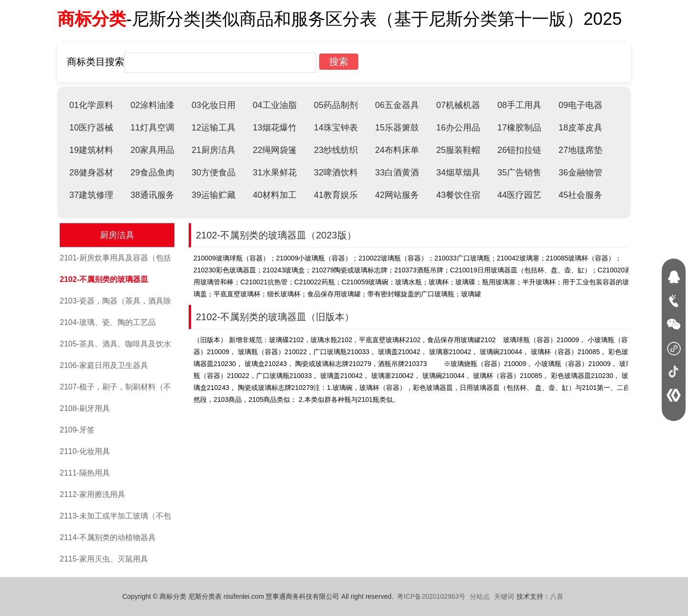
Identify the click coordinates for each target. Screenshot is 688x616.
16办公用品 (458, 128)
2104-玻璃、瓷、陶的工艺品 (108, 322)
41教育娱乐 (336, 195)
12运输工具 (214, 128)
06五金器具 (397, 105)
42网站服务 (397, 195)
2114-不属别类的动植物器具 (108, 537)
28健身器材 (91, 173)
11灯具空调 (152, 128)
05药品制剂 (336, 105)
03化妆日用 (214, 105)
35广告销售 (519, 173)
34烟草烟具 (458, 173)
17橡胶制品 (519, 128)
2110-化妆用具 (85, 451)
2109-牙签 (77, 430)
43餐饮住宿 (458, 195)
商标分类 (92, 19)
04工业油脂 (275, 105)
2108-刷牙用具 (85, 408)
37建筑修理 (91, 195)
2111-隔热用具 (85, 473)
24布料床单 (397, 150)
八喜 (557, 596)
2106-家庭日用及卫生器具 (104, 365)
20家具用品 (152, 150)
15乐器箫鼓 (397, 128)
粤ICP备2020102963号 (431, 596)
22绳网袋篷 (275, 150)
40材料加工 (275, 195)
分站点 (480, 596)
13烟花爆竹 (275, 128)
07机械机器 (458, 105)
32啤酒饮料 (336, 173)
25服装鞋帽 (458, 150)
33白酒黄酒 (397, 173)
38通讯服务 (152, 195)
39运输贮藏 (214, 195)
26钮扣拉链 (519, 150)
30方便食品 (214, 173)
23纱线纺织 (336, 150)
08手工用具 (519, 105)
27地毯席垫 (580, 150)
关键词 (504, 596)
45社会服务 (580, 195)
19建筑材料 (91, 150)
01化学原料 (91, 105)
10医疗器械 (91, 128)
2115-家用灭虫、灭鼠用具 (104, 559)
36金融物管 (580, 173)
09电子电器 (580, 105)
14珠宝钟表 (336, 128)
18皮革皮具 (580, 128)
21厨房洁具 (214, 150)
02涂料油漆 (152, 105)
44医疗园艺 (519, 195)
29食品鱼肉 (152, 173)
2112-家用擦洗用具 (92, 494)
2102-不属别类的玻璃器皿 (104, 279)
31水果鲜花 (275, 173)
